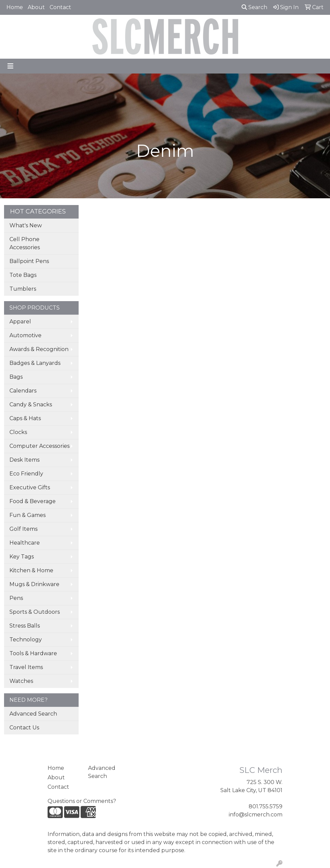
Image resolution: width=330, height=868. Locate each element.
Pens (16, 598)
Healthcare (25, 543)
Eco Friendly (26, 474)
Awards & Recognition (39, 349)
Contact (60, 7)
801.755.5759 (266, 806)
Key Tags (22, 557)
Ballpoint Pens (29, 261)
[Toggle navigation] (10, 66)
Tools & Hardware (33, 653)
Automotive (25, 335)
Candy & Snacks (31, 404)
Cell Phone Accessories (25, 243)
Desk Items (24, 460)
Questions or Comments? (82, 801)
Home (15, 7)
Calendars (23, 391)
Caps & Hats (25, 418)
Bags (16, 377)
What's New (26, 225)
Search (254, 7)
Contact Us (24, 728)
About (36, 7)
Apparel (20, 322)
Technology (26, 640)
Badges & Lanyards (35, 363)
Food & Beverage (33, 501)
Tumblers (23, 289)
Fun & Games (27, 515)
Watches (21, 681)
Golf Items (23, 529)
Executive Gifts (30, 487)
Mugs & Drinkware (34, 584)
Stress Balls (25, 626)
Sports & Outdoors (35, 612)
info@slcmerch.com (256, 815)
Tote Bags (23, 275)
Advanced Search (33, 714)
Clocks (18, 432)
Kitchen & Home (31, 570)
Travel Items (26, 667)
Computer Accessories (39, 446)
